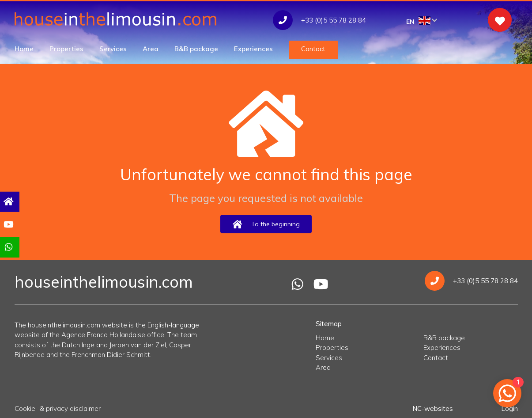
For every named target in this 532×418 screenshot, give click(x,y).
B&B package (196, 49)
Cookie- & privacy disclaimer (58, 408)
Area (151, 49)
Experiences (253, 49)
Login (509, 408)
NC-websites (433, 408)
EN (422, 21)
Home (24, 49)
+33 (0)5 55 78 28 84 (471, 281)
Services (113, 49)
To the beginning (266, 224)
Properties (66, 49)
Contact (313, 49)
